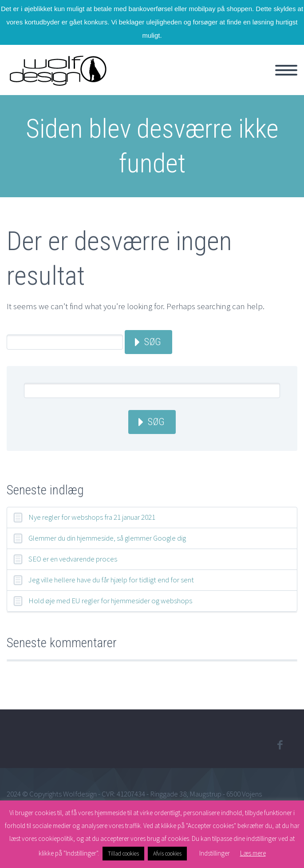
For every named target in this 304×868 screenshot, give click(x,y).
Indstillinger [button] (215, 853)
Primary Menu (286, 70)
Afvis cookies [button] (167, 854)
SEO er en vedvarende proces (73, 559)
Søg (153, 342)
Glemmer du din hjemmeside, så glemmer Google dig (107, 538)
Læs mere (253, 853)
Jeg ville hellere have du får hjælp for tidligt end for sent (111, 580)
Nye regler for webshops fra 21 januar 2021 (92, 517)
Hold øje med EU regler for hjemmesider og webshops (110, 601)
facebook (280, 745)
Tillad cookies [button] (123, 854)
